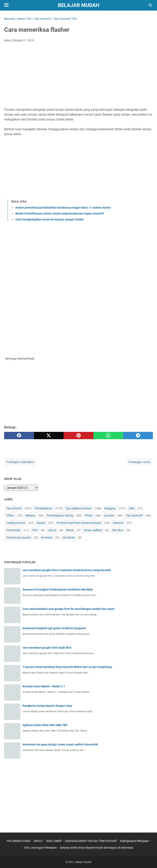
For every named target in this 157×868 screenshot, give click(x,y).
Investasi (47, 537)
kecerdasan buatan (19, 537)
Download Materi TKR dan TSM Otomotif (91, 841)
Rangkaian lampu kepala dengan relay (47, 706)
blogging (110, 508)
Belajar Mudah (79, 5)
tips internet (14, 508)
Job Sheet (68, 537)
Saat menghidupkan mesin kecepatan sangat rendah (50, 219)
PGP (35, 530)
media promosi (16, 523)
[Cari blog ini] (150, 5)
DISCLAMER (54, 841)
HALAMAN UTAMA (19, 841)
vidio (132, 508)
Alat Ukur (118, 530)
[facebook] (19, 436)
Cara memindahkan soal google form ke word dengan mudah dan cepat (68, 609)
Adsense (118, 523)
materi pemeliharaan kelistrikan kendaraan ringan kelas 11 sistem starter (63, 208)
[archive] (21, 488)
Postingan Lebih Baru (20, 462)
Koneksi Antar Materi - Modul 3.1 (44, 686)
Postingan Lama (139, 462)
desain (41, 523)
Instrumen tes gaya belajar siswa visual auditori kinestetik (60, 744)
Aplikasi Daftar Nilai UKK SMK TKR (45, 725)
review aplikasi (93, 530)
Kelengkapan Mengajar (134, 841)
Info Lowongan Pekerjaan (40, 848)
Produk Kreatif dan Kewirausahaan (79, 523)
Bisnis (70, 530)
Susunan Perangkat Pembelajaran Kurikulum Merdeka (58, 589)
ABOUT (38, 841)
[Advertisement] (78, 76)
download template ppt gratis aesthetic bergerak (54, 628)
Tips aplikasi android (78, 508)
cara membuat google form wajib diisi (47, 648)
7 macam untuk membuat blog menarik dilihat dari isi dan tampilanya (67, 667)
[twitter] (49, 436)
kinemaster (14, 530)
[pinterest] (78, 436)
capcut (52, 530)
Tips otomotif (134, 515)
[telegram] (138, 436)
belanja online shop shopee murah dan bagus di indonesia (97, 848)
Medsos (30, 515)
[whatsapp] (108, 436)
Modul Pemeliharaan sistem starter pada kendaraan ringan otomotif (60, 213)
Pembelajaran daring (60, 515)
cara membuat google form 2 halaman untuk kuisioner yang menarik (67, 570)
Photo (89, 515)
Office (10, 515)
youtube (109, 515)
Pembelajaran (44, 508)
